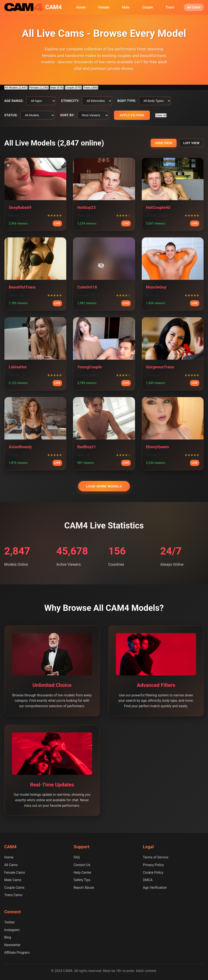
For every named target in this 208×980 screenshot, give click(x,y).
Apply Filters (132, 115)
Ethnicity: (70, 101)
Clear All (161, 115)
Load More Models (104, 486)
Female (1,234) (39, 88)
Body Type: (127, 101)
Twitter (9, 922)
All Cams (194, 7)
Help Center (83, 873)
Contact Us (82, 865)
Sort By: (67, 115)
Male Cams (13, 880)
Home (81, 7)
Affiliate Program (17, 953)
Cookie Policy (153, 873)
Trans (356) (90, 88)
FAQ (77, 857)
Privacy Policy (153, 865)
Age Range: (14, 101)
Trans (170, 7)
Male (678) (57, 88)
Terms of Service (156, 857)
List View (191, 143)
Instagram (12, 930)
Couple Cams (14, 888)
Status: (11, 115)
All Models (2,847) (16, 88)
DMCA (148, 880)
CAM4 (53, 7)
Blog (8, 937)
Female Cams (15, 873)
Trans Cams (13, 895)
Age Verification (155, 888)
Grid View (164, 143)
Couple (148, 7)
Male (126, 7)
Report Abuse (84, 888)
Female (104, 7)
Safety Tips (82, 880)
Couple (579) (73, 88)
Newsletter (12, 945)
